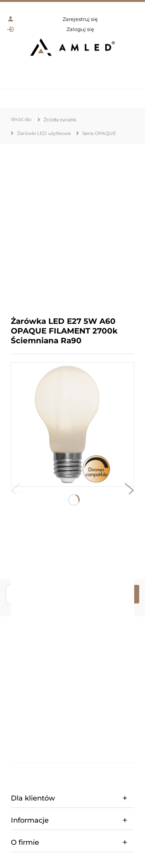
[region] (72, 224)
